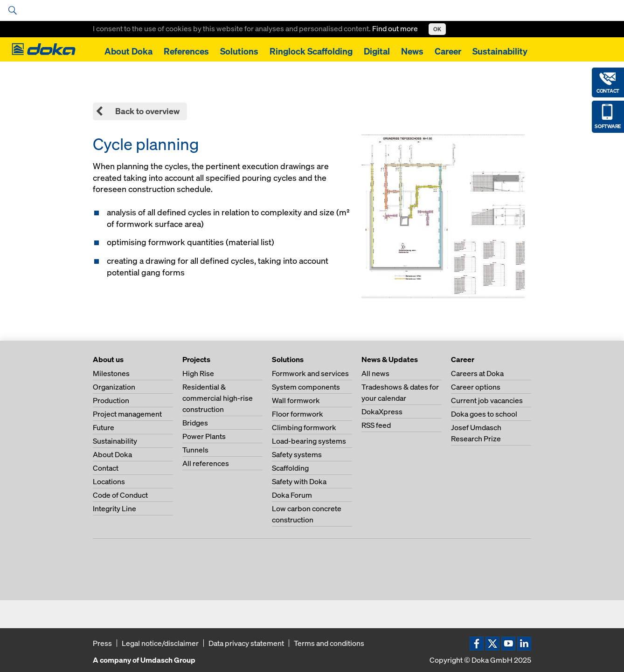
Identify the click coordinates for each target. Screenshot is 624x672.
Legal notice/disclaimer (160, 643)
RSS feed (376, 425)
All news (375, 373)
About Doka (128, 51)
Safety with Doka (299, 481)
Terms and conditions (329, 643)
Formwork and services (310, 373)
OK (437, 29)
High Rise (198, 373)
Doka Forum (292, 495)
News (412, 51)
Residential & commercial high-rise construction (218, 398)
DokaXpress (382, 411)
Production (111, 400)
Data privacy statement (246, 643)
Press (102, 643)
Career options (476, 387)
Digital (377, 51)
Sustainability (500, 51)
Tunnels (195, 450)
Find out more (396, 28)
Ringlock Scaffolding (311, 51)
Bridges (195, 423)
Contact (106, 468)
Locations (109, 481)
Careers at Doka (477, 373)
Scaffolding (290, 468)
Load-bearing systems (309, 441)
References (186, 51)
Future (104, 427)
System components (306, 387)
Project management (127, 414)
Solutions (239, 51)
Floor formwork (298, 414)
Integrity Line (114, 508)
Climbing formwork (304, 427)
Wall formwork (296, 400)
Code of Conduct (120, 495)
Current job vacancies (487, 400)
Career (448, 51)
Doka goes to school (484, 414)
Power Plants (204, 436)
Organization (114, 387)
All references (206, 463)
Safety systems (297, 454)
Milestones (111, 373)
